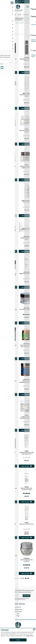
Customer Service (18, 604)
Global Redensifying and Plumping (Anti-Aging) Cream (9, 274)
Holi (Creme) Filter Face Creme (27, 95)
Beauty (9, 15)
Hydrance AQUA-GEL (9, 452)
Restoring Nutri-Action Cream (9, 166)
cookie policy (30, 636)
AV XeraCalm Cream (9, 559)
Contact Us (18, 607)
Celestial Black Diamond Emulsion (27, 59)
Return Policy (18, 612)
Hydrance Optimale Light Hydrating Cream (27, 452)
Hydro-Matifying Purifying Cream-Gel (9, 309)
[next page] (26, 578)
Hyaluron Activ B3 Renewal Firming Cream (27, 417)
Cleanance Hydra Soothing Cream (9, 417)
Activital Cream (9, 201)
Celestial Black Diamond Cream (9, 59)
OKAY (18, 640)
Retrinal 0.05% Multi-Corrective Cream (27, 488)
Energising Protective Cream (27, 238)
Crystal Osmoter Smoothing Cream (9, 131)
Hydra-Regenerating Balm (27, 273)
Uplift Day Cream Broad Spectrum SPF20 (27, 166)
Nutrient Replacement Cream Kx (27, 560)
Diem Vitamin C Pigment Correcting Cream (9, 381)
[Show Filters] (3, 28)
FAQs (18, 616)
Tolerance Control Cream (27, 523)
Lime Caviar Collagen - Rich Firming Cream (27, 345)
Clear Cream (27, 201)
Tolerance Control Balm (9, 523)
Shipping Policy (18, 609)
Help (18, 614)
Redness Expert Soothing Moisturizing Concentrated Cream (9, 489)
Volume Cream (9, 94)
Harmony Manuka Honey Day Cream (9, 345)
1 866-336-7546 (18, 18)
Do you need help (18, 20)
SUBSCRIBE (27, 596)
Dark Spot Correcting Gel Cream (27, 131)
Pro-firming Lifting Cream (27, 309)
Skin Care (26, 15)
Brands (19, 15)
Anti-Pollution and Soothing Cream (9, 238)
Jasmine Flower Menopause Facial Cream (27, 381)
